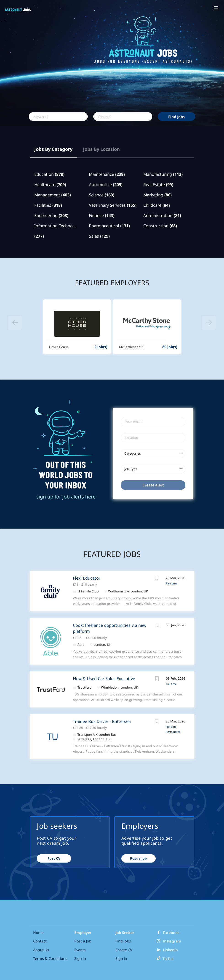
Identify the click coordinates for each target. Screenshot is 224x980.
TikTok (165, 959)
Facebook (171, 933)
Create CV (124, 950)
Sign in (80, 958)
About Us (41, 950)
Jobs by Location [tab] (101, 149)
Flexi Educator (87, 578)
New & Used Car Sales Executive (104, 679)
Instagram (172, 941)
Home (38, 933)
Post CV (54, 858)
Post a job (138, 858)
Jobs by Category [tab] (53, 149)
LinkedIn (170, 950)
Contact (40, 941)
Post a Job (83, 941)
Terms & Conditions (50, 958)
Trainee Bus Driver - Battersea (102, 721)
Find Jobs (176, 117)
